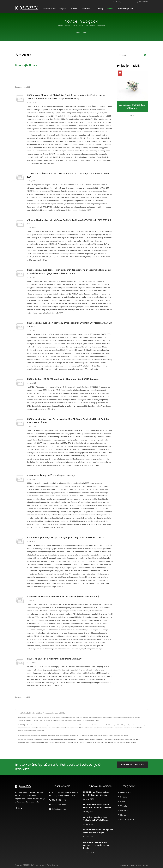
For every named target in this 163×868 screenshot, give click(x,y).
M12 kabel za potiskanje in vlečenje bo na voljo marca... (96, 819)
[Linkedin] (22, 808)
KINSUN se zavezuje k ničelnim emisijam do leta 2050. (54, 659)
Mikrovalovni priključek (125, 740)
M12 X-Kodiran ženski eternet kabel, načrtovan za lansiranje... (98, 806)
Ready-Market (143, 865)
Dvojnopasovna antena (111, 740)
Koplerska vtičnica (49, 742)
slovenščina (144, 2)
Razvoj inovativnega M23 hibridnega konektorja (51, 475)
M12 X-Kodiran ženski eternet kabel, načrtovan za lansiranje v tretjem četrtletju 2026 (68, 175)
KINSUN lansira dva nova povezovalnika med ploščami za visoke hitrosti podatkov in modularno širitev (69, 421)
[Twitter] (19, 808)
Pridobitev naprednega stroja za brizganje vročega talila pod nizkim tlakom (66, 537)
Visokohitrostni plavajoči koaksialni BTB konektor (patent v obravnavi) (63, 597)
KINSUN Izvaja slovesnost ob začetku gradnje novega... (96, 794)
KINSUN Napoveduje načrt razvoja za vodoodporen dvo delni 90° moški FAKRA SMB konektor (69, 325)
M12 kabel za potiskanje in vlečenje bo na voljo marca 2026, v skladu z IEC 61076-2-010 (70, 222)
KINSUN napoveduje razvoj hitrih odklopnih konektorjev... (98, 831)
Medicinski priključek (61, 742)
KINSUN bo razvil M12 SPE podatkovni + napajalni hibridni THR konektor (63, 379)
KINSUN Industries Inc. (36, 865)
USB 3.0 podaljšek (95, 742)
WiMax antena (89, 740)
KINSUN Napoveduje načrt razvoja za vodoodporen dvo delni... (97, 845)
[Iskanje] (113, 2)
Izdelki (75, 9)
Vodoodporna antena (70, 740)
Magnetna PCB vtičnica (25, 742)
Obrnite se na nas (131, 742)
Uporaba (86, 9)
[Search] (125, 2)
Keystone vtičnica (37, 742)
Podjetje (63, 9)
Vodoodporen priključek (56, 740)
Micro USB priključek (107, 742)
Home (78, 32)
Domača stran (49, 9)
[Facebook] (16, 808)
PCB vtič (76, 742)
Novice (111, 9)
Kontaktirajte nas (126, 9)
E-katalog (99, 9)
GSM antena (81, 740)
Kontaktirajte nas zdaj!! (132, 765)
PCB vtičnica (136, 740)
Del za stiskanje (84, 742)
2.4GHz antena (99, 740)
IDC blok (70, 742)
